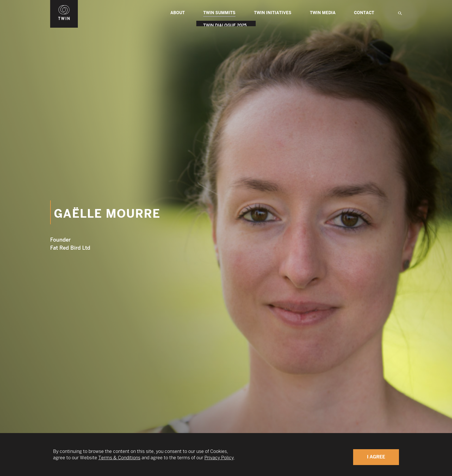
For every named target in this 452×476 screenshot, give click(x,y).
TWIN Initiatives (273, 13)
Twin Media (323, 13)
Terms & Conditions (119, 458)
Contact (364, 13)
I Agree (376, 457)
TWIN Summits (219, 14)
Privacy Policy (219, 458)
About (178, 13)
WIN (64, 3)
